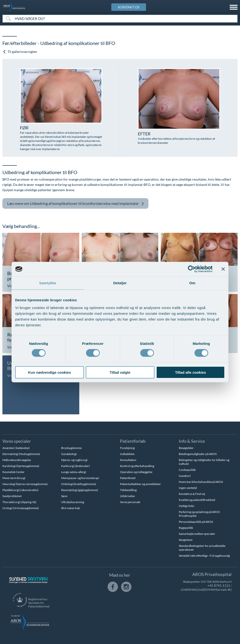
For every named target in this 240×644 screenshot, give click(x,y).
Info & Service (192, 441)
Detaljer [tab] (120, 283)
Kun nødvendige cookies (50, 372)
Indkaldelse (127, 454)
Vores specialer (17, 441)
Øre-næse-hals (71, 508)
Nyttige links (187, 506)
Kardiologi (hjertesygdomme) (21, 466)
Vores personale (130, 502)
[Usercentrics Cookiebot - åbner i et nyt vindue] (191, 269)
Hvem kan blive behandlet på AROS (201, 482)
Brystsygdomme (71, 448)
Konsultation (128, 460)
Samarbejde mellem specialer (197, 534)
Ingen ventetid (188, 488)
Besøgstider (186, 448)
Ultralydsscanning (73, 502)
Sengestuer (186, 540)
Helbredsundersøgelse (17, 460)
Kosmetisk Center (13, 472)
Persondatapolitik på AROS (196, 522)
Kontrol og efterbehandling (137, 466)
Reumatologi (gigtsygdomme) (80, 490)
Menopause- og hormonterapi (80, 478)
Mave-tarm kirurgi (14, 478)
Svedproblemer (12, 496)
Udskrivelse (127, 496)
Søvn (64, 496)
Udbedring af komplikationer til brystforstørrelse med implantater (76, 204)
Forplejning (127, 448)
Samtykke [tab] (48, 283)
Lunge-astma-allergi (74, 472)
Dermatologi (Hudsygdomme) (21, 454)
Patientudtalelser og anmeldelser (140, 484)
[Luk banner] (223, 269)
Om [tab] (192, 283)
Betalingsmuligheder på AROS (198, 454)
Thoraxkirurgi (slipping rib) (19, 502)
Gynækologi (69, 454)
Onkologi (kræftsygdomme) (79, 484)
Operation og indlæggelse (136, 472)
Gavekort (185, 476)
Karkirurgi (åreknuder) (76, 466)
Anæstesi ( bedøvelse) (16, 448)
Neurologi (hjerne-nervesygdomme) (25, 484)
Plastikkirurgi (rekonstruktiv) (20, 490)
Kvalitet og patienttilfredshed (197, 500)
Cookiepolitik (187, 470)
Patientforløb (133, 441)
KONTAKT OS (129, 7)
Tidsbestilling (128, 490)
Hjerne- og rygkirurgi (74, 460)
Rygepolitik (186, 528)
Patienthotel (128, 478)
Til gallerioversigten (20, 52)
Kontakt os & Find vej (192, 494)
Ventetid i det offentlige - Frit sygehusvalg (204, 556)
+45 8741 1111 (169, 585)
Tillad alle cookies (190, 372)
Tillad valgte (120, 372)
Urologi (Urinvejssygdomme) (21, 508)
